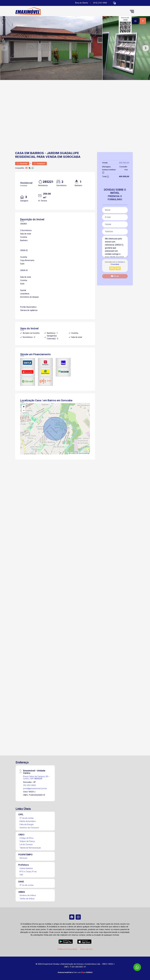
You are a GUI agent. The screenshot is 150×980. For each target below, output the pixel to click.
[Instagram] (78, 917)
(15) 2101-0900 (30, 785)
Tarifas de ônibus (27, 899)
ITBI (21, 875)
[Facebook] (72, 917)
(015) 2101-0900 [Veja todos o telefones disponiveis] (100, 3)
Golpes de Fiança (27, 841)
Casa (19, 153)
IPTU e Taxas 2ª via (28, 872)
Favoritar (22, 164)
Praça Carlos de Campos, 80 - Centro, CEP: (36, 777)
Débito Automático (28, 821)
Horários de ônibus (28, 895)
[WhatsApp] (137, 967)
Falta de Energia (26, 824)
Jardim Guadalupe (63, 153)
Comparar (39, 164)
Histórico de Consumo (29, 828)
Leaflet (72, 453)
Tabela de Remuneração (30, 848)
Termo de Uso (86, 949)
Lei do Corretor (26, 844)
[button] (114, 3)
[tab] (135, 21)
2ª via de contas (27, 818)
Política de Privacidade (67, 949)
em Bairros (34, 153)
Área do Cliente (82, 3)
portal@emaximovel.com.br (35, 788)
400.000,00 (124, 163)
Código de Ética (26, 838)
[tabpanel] (75, 48)
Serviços (23, 858)
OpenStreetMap (84, 453)
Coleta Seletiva (26, 868)
